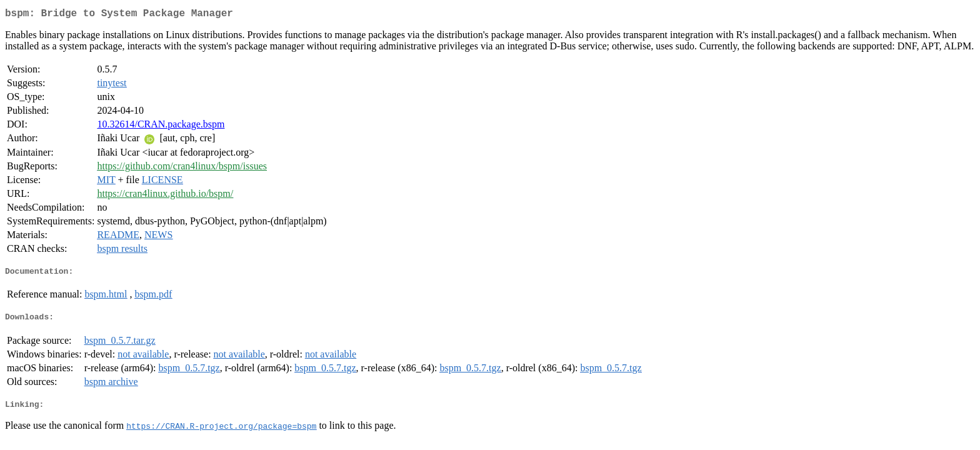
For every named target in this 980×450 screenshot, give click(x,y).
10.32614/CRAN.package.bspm (161, 127)
